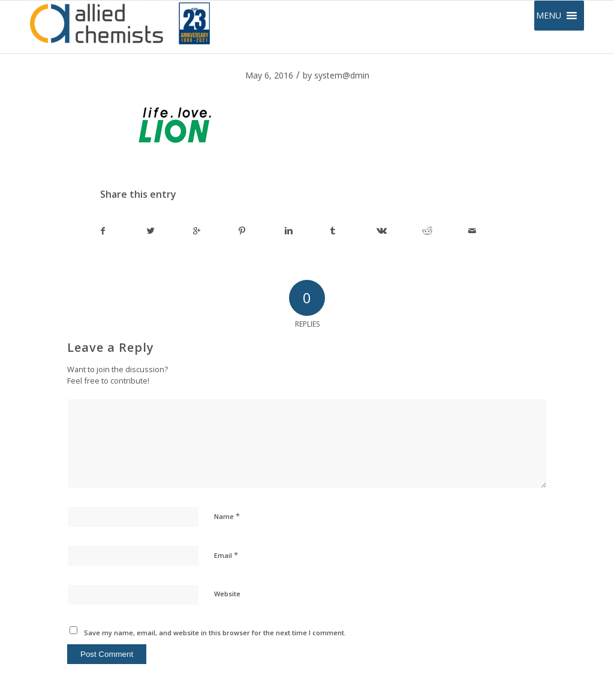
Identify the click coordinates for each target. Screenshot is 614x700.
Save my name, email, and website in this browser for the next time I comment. (215, 633)
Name (227, 516)
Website (227, 594)
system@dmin (342, 75)
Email (226, 555)
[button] (549, 16)
